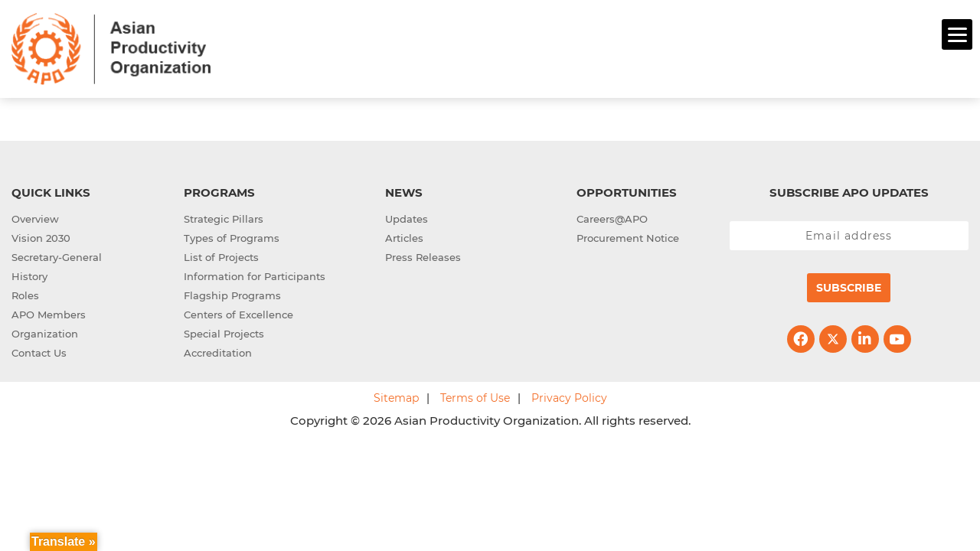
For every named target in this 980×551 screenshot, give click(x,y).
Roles (25, 293)
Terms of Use (475, 396)
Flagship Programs (232, 293)
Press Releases (423, 255)
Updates (407, 217)
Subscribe (849, 285)
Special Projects (224, 331)
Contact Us (39, 350)
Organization (45, 331)
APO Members (49, 312)
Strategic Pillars (224, 217)
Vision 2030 (41, 236)
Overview (35, 217)
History (29, 274)
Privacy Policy (569, 396)
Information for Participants (255, 274)
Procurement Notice (628, 236)
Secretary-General (57, 255)
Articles (404, 236)
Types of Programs (232, 236)
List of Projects (221, 255)
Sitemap (396, 396)
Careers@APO (612, 217)
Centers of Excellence (238, 312)
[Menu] (957, 34)
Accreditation (218, 350)
